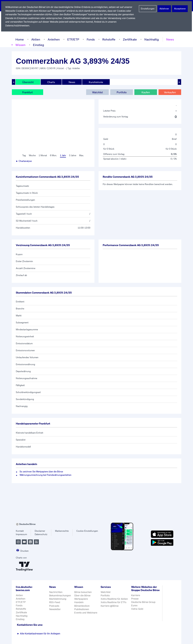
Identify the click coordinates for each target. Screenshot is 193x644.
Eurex (135, 609)
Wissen (20, 45)
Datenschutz (41, 534)
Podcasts (54, 606)
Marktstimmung (58, 599)
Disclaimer (40, 531)
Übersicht (28, 82)
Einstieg (38, 45)
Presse (136, 602)
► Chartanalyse (24, 161)
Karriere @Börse (110, 606)
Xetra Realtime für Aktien (115, 599)
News (169, 39)
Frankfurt (28, 92)
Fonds (90, 39)
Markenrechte (62, 531)
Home (20, 39)
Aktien (35, 39)
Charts (51, 82)
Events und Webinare (86, 613)
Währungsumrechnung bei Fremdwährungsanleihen (46, 475)
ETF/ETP (72, 39)
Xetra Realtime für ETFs (114, 602)
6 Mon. (53, 155)
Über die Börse (83, 595)
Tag (24, 155)
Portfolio (121, 92)
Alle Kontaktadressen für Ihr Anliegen (39, 634)
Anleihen (53, 39)
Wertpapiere (81, 599)
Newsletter (55, 609)
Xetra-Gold (138, 612)
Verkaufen (170, 92)
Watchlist (97, 92)
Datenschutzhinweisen (18, 26)
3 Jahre (73, 155)
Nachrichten (56, 592)
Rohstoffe (109, 39)
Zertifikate (129, 39)
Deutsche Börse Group (144, 605)
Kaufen (146, 92)
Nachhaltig (150, 39)
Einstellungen (148, 9)
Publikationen (82, 609)
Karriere (136, 598)
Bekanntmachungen (60, 595)
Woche (32, 155)
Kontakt (20, 531)
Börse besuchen (83, 592)
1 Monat (43, 155)
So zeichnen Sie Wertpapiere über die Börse (42, 472)
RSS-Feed (55, 602)
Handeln (79, 602)
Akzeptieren (180, 9)
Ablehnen (164, 9)
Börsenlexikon (82, 606)
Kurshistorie (95, 82)
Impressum (21, 534)
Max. (82, 155)
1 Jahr (63, 155)
